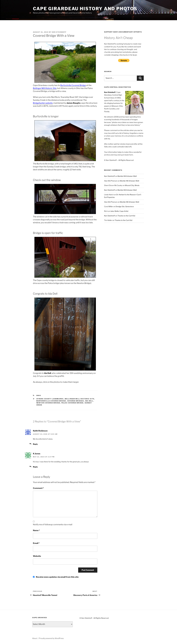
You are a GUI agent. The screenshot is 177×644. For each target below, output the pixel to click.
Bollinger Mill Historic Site (45, 88)
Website (37, 556)
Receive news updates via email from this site (56, 577)
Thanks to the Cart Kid (126, 216)
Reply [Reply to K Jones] (35, 467)
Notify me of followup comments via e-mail (53, 525)
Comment (38, 488)
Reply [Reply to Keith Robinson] (35, 444)
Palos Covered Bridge (73, 403)
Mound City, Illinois (132, 185)
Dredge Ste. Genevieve (125, 206)
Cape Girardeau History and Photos (85, 9)
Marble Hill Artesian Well (127, 176)
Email (36, 543)
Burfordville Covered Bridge (73, 85)
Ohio (39, 395)
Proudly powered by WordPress (51, 638)
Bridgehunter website (43, 103)
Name (36, 530)
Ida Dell (89, 401)
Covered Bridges (76, 401)
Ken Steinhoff (59, 32)
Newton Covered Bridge (48, 403)
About (35, 638)
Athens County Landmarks (50, 399)
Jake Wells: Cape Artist (119, 211)
